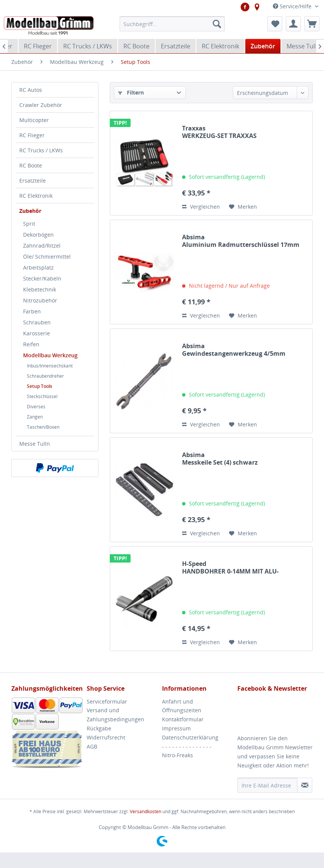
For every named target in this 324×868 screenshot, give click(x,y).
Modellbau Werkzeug (50, 355)
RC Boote (31, 165)
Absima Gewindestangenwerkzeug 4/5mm (234, 350)
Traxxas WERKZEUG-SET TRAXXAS (219, 132)
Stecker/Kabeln (42, 278)
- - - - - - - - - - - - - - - (187, 746)
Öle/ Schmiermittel (47, 257)
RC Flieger (32, 135)
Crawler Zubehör (41, 105)
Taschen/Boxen (43, 427)
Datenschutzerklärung (190, 737)
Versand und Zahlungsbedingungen (115, 715)
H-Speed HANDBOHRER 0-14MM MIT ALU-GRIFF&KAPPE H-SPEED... (230, 567)
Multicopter (34, 120)
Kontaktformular (183, 719)
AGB (92, 746)
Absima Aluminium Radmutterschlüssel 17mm (241, 241)
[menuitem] (172, 24)
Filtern (131, 92)
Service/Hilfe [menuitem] (293, 6)
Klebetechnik (40, 289)
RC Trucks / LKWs (41, 150)
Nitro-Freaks (178, 755)
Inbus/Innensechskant (50, 366)
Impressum (176, 728)
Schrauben (37, 322)
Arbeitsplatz (38, 267)
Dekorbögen (38, 235)
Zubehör (30, 211)
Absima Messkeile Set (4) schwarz (220, 459)
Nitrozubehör (40, 300)
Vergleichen (201, 207)
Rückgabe (99, 728)
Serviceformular (107, 701)
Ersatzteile (33, 181)
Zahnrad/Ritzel (42, 246)
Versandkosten (146, 811)
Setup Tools (40, 386)
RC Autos (31, 90)
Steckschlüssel (42, 396)
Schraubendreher (45, 376)
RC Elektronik (36, 196)
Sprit (29, 224)
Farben (32, 311)
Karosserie (37, 333)
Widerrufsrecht (106, 737)
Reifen (31, 344)
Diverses (36, 407)
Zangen (35, 417)
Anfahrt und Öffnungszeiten (182, 706)
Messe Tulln (35, 444)
